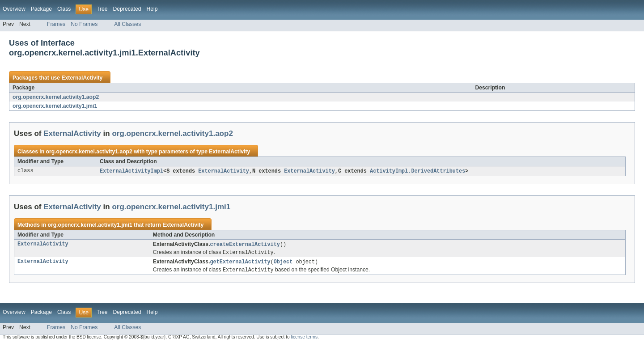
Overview (14, 9)
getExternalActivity (240, 263)
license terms (304, 339)
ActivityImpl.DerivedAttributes (417, 171)
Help (152, 9)
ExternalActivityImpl (131, 171)
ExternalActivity (82, 78)
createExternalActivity (245, 245)
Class (64, 9)
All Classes (127, 24)
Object (283, 263)
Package (41, 9)
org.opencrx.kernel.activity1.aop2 (56, 97)
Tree (102, 9)
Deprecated (127, 9)
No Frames (84, 24)
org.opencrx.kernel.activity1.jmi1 (55, 106)
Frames (56, 24)
